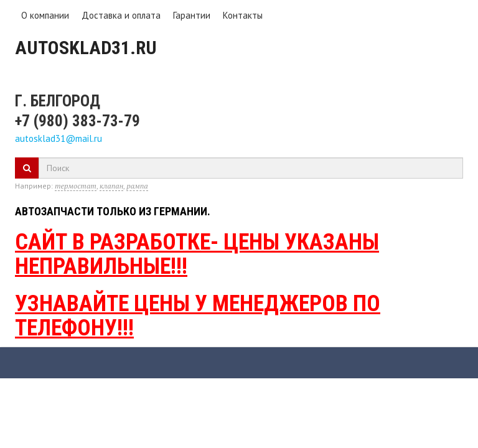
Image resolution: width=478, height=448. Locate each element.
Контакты (243, 15)
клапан (111, 186)
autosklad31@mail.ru (59, 138)
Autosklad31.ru (86, 48)
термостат (76, 186)
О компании (45, 15)
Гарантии (192, 15)
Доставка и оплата (121, 15)
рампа (137, 186)
